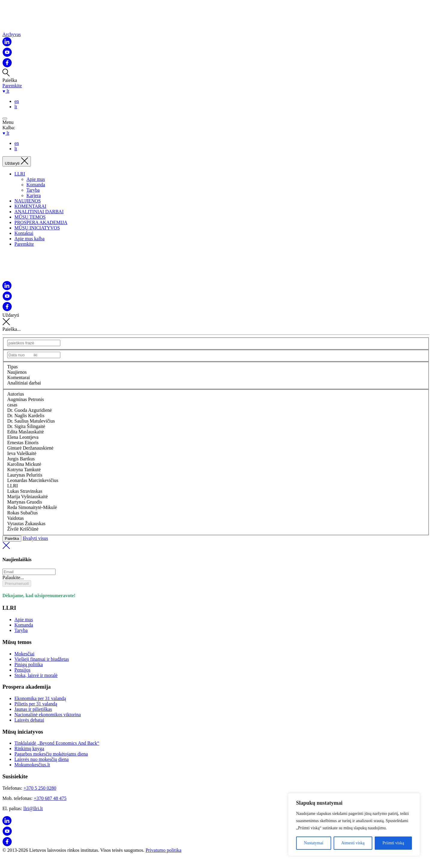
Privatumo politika (163, 850)
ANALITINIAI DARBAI (39, 212)
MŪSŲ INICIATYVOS (37, 228)
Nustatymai (314, 843)
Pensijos (22, 670)
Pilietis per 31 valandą (36, 704)
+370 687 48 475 (50, 798)
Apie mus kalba (29, 239)
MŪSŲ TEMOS (30, 217)
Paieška (12, 539)
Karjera (34, 195)
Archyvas (12, 34)
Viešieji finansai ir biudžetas (42, 659)
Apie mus (36, 179)
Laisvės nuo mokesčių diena (42, 759)
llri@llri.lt (33, 808)
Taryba (33, 190)
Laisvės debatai (29, 720)
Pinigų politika (29, 664)
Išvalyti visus (216, 543)
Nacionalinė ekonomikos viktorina (48, 715)
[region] (354, 825)
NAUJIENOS (28, 201)
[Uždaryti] (17, 161)
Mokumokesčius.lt (32, 765)
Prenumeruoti (17, 584)
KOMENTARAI (30, 206)
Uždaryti (216, 320)
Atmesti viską (353, 843)
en (17, 101)
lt (16, 107)
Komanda (36, 185)
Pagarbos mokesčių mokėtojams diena (51, 754)
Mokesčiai (24, 654)
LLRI (20, 174)
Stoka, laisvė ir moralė (36, 675)
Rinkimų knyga (29, 748)
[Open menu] (5, 118)
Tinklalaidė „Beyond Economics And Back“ (57, 743)
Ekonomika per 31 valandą (40, 698)
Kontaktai (24, 233)
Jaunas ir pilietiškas (33, 709)
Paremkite (12, 86)
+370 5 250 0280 (40, 788)
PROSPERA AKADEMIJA (41, 222)
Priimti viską (393, 843)
